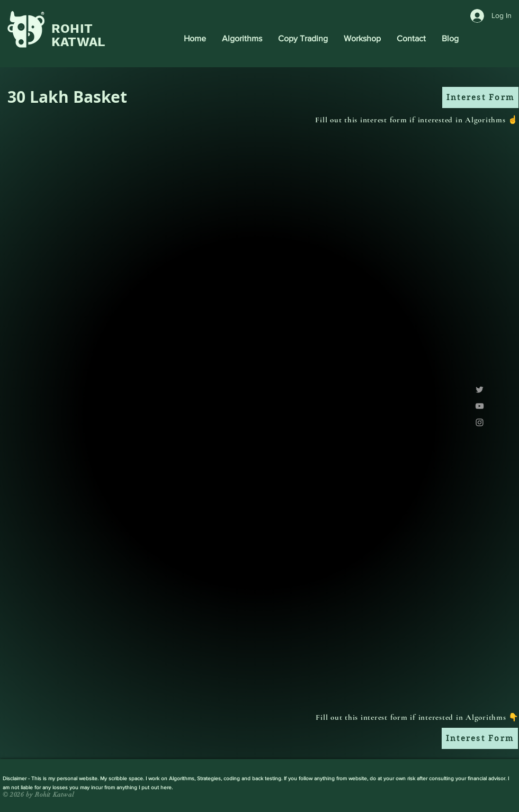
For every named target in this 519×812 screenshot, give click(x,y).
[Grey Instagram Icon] (480, 422)
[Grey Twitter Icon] (480, 390)
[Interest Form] (480, 97)
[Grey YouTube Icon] (480, 406)
